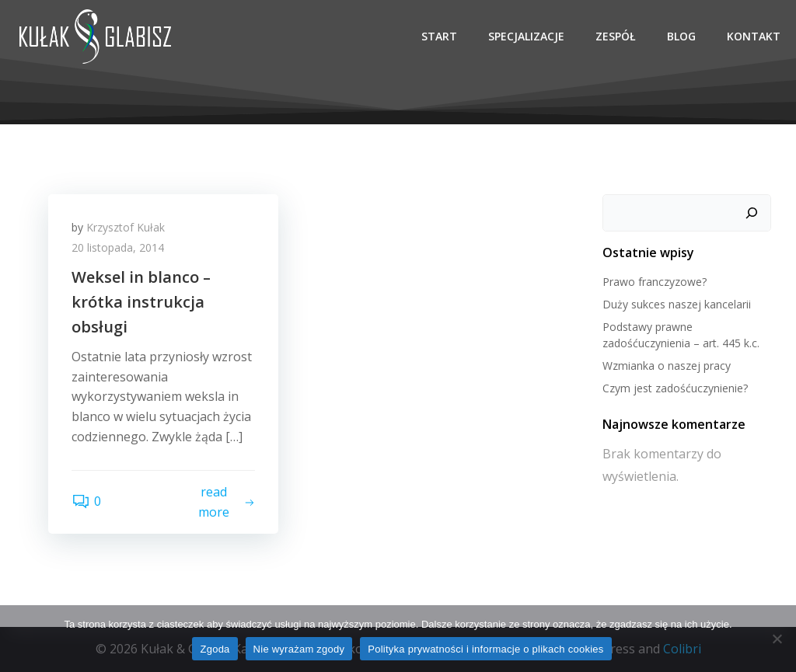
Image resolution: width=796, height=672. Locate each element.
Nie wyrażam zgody (299, 649)
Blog (681, 36)
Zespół (616, 36)
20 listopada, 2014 (118, 247)
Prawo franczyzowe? (655, 282)
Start (439, 36)
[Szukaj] (752, 213)
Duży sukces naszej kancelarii (677, 304)
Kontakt (754, 36)
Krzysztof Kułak (126, 227)
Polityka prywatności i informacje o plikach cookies (485, 649)
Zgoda (215, 649)
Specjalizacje (526, 36)
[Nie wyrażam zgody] (777, 639)
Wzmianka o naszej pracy (667, 366)
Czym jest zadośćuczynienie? (675, 388)
